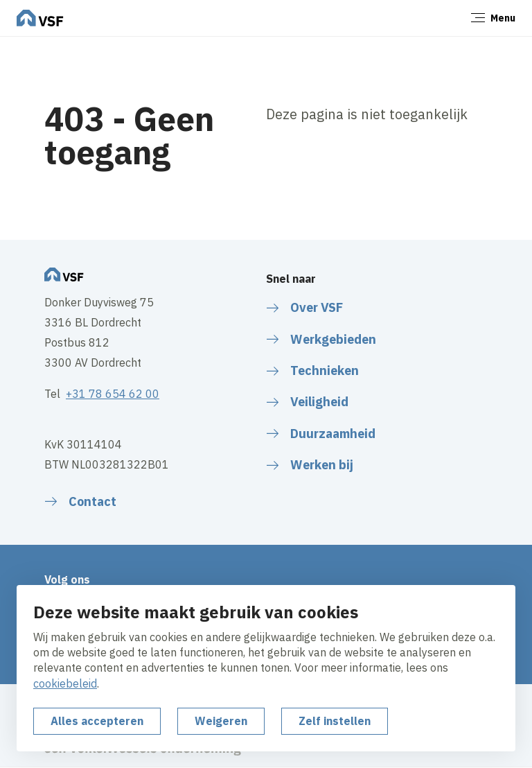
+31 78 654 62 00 (113, 394)
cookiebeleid (65, 683)
